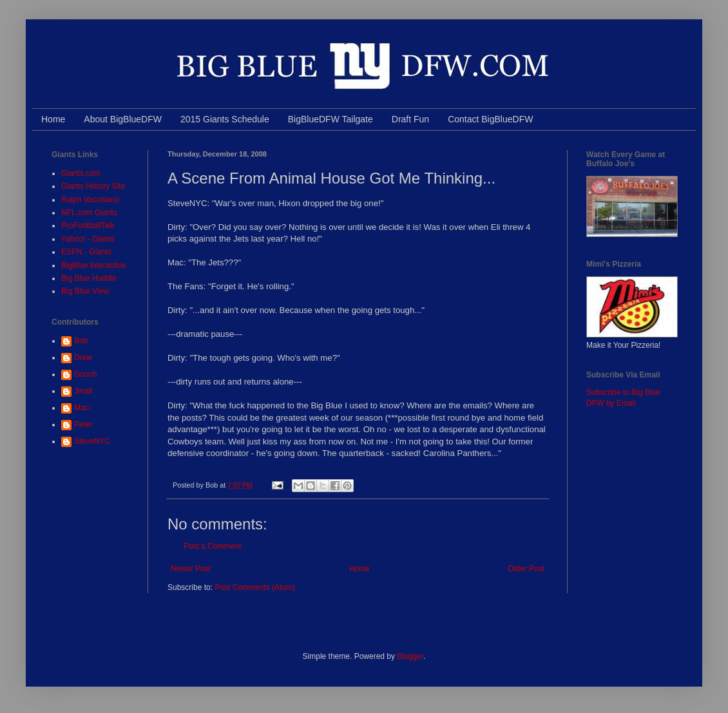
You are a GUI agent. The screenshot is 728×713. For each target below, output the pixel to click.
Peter (83, 424)
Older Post (526, 569)
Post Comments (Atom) (255, 587)
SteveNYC (92, 441)
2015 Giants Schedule (225, 119)
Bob (81, 341)
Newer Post (191, 569)
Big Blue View (85, 291)
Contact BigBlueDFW (490, 119)
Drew (83, 357)
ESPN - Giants (86, 252)
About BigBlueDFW (123, 119)
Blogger (410, 656)
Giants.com (81, 173)
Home (53, 119)
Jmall (83, 391)
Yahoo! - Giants (88, 239)
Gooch (85, 374)
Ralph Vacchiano (90, 200)
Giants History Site (93, 186)
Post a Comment (212, 546)
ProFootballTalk (88, 225)
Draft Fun (410, 119)
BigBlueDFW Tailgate (330, 119)
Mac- (83, 408)
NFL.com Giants (89, 213)
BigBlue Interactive (93, 265)
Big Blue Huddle (89, 278)
